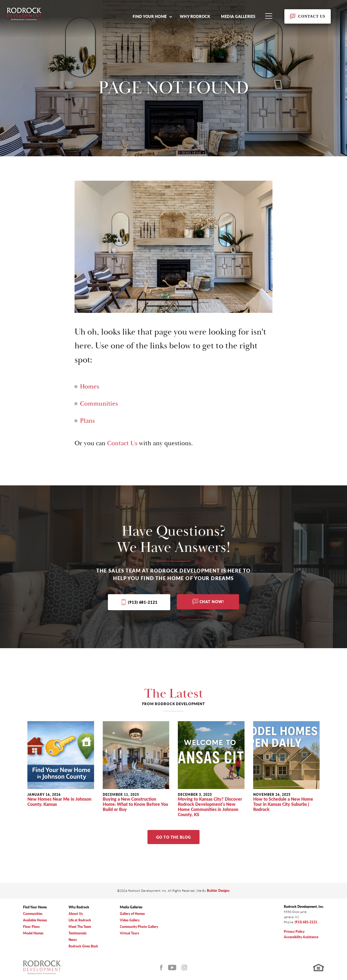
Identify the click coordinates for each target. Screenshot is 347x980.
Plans (87, 421)
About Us (76, 914)
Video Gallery (130, 920)
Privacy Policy (294, 932)
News (73, 940)
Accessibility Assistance (301, 937)
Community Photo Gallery (139, 927)
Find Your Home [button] (150, 16)
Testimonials (78, 933)
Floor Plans (31, 927)
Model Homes (33, 933)
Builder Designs (218, 891)
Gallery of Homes (132, 914)
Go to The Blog (173, 837)
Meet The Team (80, 927)
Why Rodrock (195, 16)
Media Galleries (238, 16)
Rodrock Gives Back (83, 946)
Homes (90, 387)
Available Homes (35, 920)
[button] (152, 16)
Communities (99, 404)
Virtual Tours (129, 933)
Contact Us (122, 443)
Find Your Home (35, 907)
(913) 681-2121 (143, 602)
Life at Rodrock (80, 920)
